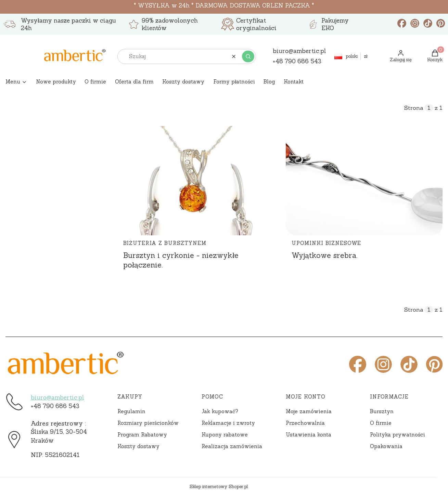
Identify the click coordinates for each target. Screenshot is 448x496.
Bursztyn (382, 411)
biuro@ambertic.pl (57, 397)
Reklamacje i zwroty (228, 423)
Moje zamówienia (309, 411)
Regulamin (131, 411)
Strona (414, 108)
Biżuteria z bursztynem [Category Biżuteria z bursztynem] (165, 243)
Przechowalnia (305, 423)
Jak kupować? (220, 411)
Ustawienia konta (309, 435)
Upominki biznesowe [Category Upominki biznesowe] (326, 243)
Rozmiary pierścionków (148, 423)
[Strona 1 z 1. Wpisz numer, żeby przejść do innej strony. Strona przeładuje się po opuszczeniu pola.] (429, 108)
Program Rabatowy (142, 435)
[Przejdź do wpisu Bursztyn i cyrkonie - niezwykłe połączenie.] (196, 181)
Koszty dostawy (138, 446)
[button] (248, 56)
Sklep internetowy (219, 487)
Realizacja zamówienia (232, 446)
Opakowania (386, 446)
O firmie (381, 423)
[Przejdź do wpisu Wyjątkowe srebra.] (364, 181)
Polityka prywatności (398, 435)
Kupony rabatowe (225, 435)
